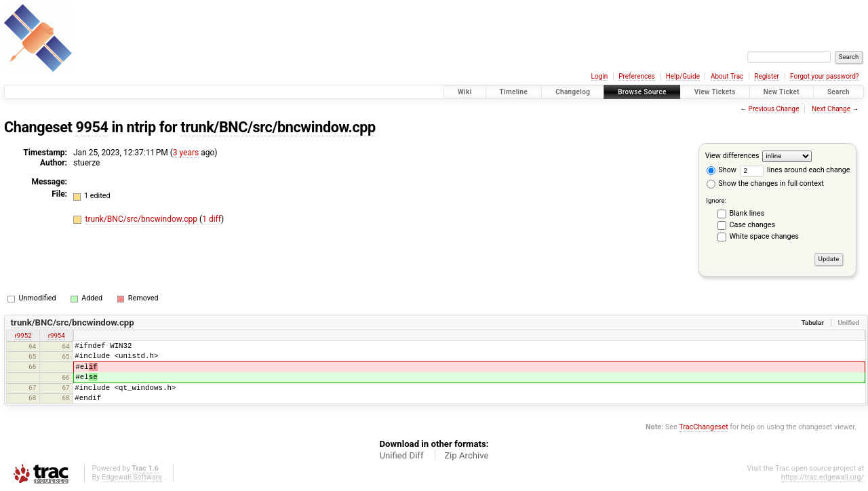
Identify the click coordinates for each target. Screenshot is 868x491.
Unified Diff (401, 455)
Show (722, 170)
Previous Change (774, 109)
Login (600, 76)
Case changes (753, 225)
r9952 (23, 335)
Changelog (573, 92)
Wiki (465, 92)
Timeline (514, 92)
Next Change (831, 109)
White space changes (764, 236)
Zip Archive (466, 455)
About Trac (727, 76)
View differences (732, 156)
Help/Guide (683, 76)
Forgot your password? (825, 76)
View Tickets (715, 92)
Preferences (636, 76)
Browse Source (642, 92)
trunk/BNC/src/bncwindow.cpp (278, 127)
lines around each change (795, 170)
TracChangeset (703, 427)
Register (767, 76)
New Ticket (782, 92)
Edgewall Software (132, 477)
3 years (186, 153)
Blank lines (747, 213)
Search (839, 92)
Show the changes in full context (765, 183)
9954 (92, 127)
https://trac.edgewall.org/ (823, 477)
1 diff (212, 219)
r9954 (57, 335)
